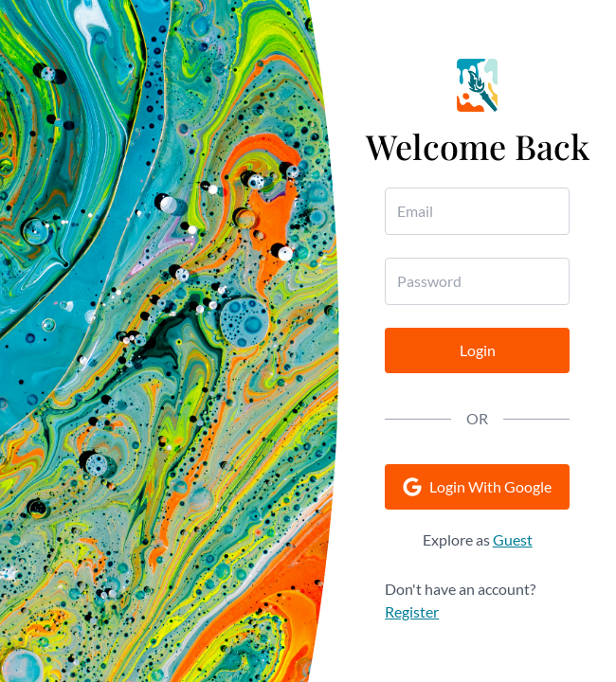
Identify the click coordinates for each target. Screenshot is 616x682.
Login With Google (477, 487)
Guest (513, 539)
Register (412, 611)
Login (478, 350)
